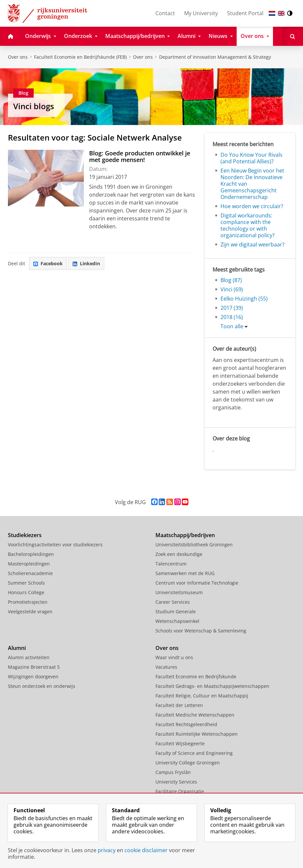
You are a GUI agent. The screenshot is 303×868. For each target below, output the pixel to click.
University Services (176, 782)
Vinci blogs (34, 106)
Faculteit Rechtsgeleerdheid (186, 724)
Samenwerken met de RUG (185, 573)
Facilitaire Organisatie (180, 791)
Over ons (18, 57)
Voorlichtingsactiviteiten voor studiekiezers (55, 545)
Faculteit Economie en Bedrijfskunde (196, 676)
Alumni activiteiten (29, 657)
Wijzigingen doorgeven (33, 676)
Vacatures (166, 667)
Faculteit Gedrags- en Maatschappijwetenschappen (212, 686)
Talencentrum (171, 564)
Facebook (48, 263)
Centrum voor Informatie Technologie (197, 583)
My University (201, 13)
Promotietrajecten (28, 602)
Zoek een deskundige (179, 554)
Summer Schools (26, 583)
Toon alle (232, 326)
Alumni (17, 648)
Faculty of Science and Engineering (194, 753)
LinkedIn (86, 263)
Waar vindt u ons (174, 657)
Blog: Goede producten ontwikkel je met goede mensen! (140, 156)
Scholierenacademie (30, 573)
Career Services (173, 602)
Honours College (26, 592)
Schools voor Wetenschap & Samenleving (201, 631)
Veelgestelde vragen (30, 611)
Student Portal (245, 13)
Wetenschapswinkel (177, 621)
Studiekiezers (25, 535)
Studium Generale (176, 611)
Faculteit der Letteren (179, 705)
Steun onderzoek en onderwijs (42, 686)
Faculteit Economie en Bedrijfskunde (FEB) (80, 57)
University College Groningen (188, 763)
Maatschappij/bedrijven (185, 535)
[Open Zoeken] (293, 36)
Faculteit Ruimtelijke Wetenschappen (197, 734)
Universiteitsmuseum (179, 592)
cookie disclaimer (146, 850)
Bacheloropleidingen (31, 554)
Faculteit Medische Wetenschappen (195, 715)
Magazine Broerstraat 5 (34, 667)
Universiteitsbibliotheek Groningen (194, 545)
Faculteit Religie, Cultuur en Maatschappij (202, 696)
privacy (107, 850)
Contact (165, 13)
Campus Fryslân (173, 772)
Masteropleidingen (29, 564)
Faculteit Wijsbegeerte (180, 743)
